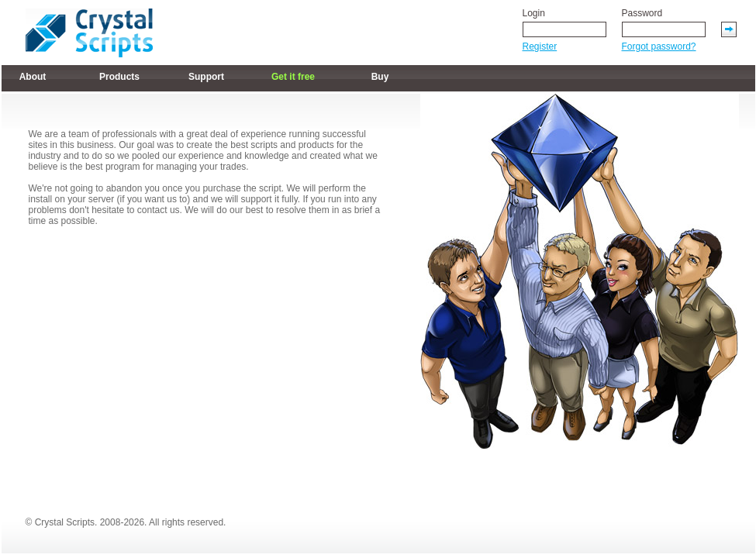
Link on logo (89, 33)
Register (540, 46)
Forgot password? (659, 46)
